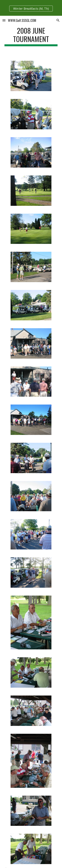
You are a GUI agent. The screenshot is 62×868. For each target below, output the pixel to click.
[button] (4, 20)
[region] (31, 8)
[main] (31, 36)
